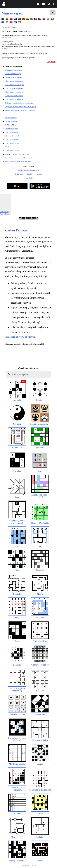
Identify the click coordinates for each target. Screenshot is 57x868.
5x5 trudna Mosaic (12, 121)
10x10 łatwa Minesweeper (14, 81)
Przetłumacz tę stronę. (9, 27)
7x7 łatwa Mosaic (11, 125)
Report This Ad (5, 214)
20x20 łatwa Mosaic (12, 147)
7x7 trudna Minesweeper (14, 77)
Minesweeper (12, 13)
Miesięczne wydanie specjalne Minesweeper (20, 110)
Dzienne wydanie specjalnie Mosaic (17, 154)
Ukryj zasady (51, 62)
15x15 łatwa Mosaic (12, 140)
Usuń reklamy (5, 212)
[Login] (4, 4)
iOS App (17, 186)
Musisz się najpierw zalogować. (20, 337)
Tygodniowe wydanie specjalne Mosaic (19, 158)
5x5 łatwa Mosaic (11, 118)
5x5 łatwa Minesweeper (14, 66)
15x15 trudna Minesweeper (14, 92)
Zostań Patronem (28, 166)
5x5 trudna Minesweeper (14, 70)
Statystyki (39, 174)
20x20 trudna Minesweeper (14, 99)
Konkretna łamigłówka (31, 170)
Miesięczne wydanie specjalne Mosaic (18, 161)
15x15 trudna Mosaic (12, 143)
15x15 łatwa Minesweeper (14, 88)
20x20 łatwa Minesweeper (14, 96)
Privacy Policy (28, 178)
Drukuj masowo (20, 174)
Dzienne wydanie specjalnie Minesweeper (19, 103)
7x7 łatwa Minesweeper (13, 74)
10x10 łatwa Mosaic (12, 132)
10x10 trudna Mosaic (12, 136)
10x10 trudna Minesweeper (14, 85)
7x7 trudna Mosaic (12, 129)
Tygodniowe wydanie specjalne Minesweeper (21, 107)
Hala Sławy (30, 174)
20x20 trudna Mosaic (12, 150)
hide (38, 368)
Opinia (20, 170)
